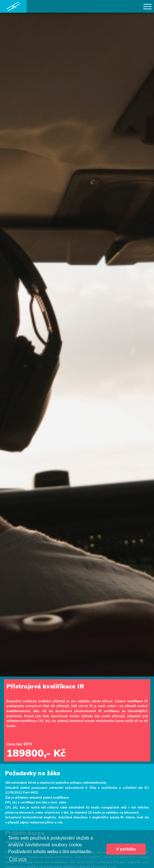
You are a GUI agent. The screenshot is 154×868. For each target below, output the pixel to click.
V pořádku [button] (126, 849)
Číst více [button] (18, 859)
